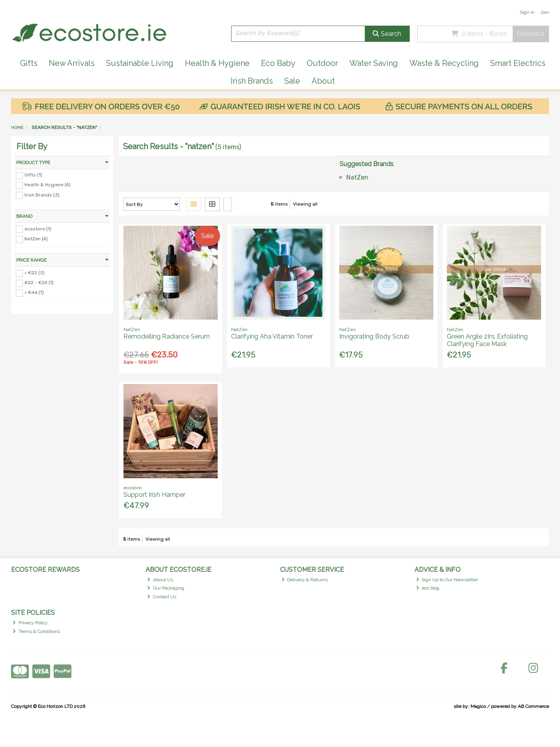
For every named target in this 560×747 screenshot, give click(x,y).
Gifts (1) (33, 175)
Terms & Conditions (36, 631)
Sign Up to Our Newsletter (447, 580)
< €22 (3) (35, 273)
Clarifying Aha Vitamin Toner (272, 336)
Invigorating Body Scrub (374, 336)
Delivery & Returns (305, 580)
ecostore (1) (38, 228)
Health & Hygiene (217, 63)
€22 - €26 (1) (39, 283)
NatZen (357, 177)
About (323, 81)
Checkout (531, 34)
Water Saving (374, 63)
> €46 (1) (34, 292)
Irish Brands (252, 81)
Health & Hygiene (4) (48, 185)
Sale (292, 81)
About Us (160, 580)
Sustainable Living (140, 63)
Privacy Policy (30, 623)
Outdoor (322, 63)
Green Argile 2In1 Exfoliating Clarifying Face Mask (487, 340)
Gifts (29, 63)
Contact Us (162, 597)
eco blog (428, 588)
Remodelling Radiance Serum (167, 336)
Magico (478, 706)
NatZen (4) (36, 239)
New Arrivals (72, 63)
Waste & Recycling (444, 63)
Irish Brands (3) (42, 195)
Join (545, 12)
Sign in (527, 12)
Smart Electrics (518, 63)
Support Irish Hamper (154, 495)
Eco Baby (278, 63)
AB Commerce (533, 706)
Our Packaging (166, 588)
